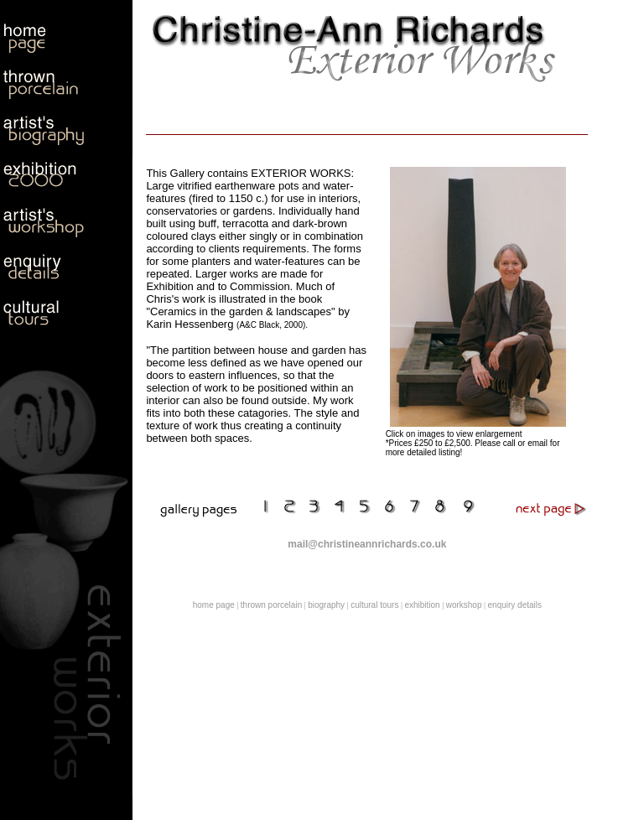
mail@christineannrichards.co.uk (367, 544)
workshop (464, 605)
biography (326, 605)
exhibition (422, 605)
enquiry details (515, 605)
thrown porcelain (271, 605)
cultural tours (374, 605)
